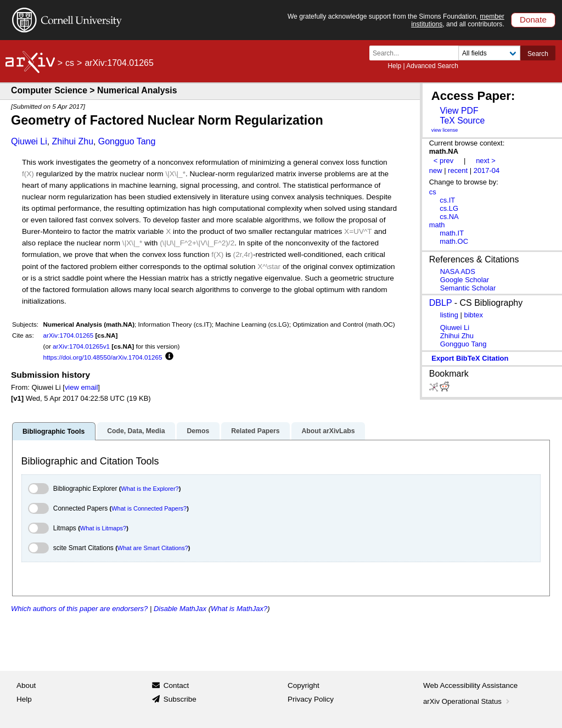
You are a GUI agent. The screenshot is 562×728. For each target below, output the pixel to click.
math (437, 225)
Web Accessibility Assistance (470, 685)
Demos (198, 431)
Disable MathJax (180, 609)
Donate (533, 19)
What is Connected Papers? (149, 508)
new (436, 170)
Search (538, 54)
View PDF (459, 111)
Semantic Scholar (468, 288)
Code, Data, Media (136, 431)
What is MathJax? (239, 609)
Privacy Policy (311, 699)
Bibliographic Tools (54, 432)
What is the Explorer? (150, 489)
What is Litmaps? (103, 528)
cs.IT (447, 200)
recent (458, 170)
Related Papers (255, 431)
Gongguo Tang (127, 141)
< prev (443, 161)
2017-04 (487, 170)
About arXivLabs (328, 431)
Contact (176, 685)
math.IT (452, 233)
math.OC (454, 241)
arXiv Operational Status (467, 701)
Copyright (304, 685)
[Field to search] (489, 53)
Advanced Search (432, 66)
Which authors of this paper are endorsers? (79, 609)
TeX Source (462, 121)
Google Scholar (465, 280)
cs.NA (449, 217)
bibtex (473, 315)
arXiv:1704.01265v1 (81, 346)
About (26, 685)
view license (445, 130)
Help (394, 66)
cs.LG (449, 208)
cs (70, 63)
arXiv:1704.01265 (69, 335)
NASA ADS (458, 271)
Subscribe (180, 699)
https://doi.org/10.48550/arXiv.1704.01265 (103, 357)
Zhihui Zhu (72, 141)
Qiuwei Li (29, 141)
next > (486, 161)
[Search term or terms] (417, 53)
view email (81, 387)
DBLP (441, 303)
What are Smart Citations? (153, 548)
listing (449, 315)
